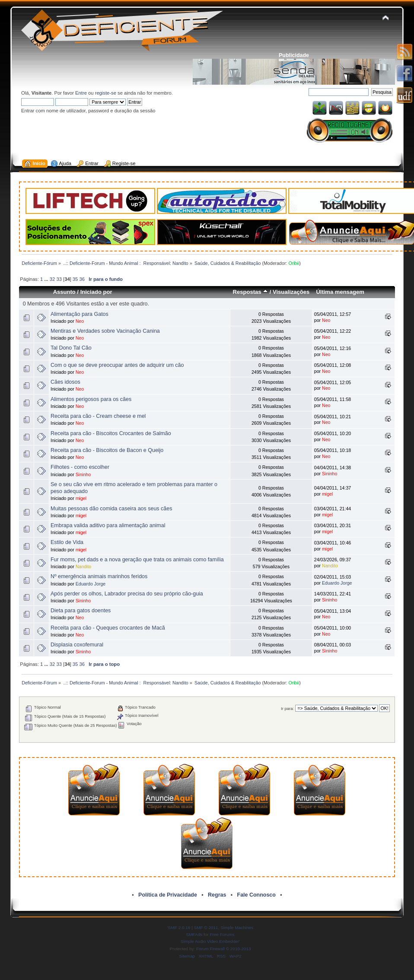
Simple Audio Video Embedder (210, 941)
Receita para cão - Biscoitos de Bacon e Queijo (107, 450)
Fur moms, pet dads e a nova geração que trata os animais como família (137, 560)
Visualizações (291, 292)
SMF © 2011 (206, 927)
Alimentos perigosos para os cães (91, 399)
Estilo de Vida (67, 542)
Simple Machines (237, 927)
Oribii (294, 263)
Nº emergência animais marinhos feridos (99, 576)
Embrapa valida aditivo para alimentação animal (108, 525)
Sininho (83, 474)
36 (82, 279)
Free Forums (222, 934)
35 (75, 279)
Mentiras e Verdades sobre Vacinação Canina (105, 331)
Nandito (84, 566)
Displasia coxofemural (77, 645)
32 (52, 279)
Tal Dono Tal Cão (71, 348)
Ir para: (287, 708)
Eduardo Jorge (91, 584)
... (47, 279)
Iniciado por (96, 292)
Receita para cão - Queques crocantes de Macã (108, 628)
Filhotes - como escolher (80, 467)
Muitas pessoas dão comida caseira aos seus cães (111, 509)
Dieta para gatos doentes (81, 611)
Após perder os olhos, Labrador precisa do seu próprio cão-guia (127, 594)
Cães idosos (65, 382)
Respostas (251, 292)
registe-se (106, 93)
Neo (80, 321)
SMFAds (194, 934)
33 (59, 279)
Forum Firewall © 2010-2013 (223, 949)
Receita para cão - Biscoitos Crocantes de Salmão (111, 433)
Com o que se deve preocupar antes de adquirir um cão (117, 365)
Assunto (64, 292)
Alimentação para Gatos (80, 314)
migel (81, 498)
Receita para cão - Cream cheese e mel (98, 416)
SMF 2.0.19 (179, 927)
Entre (81, 93)
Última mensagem (340, 292)
